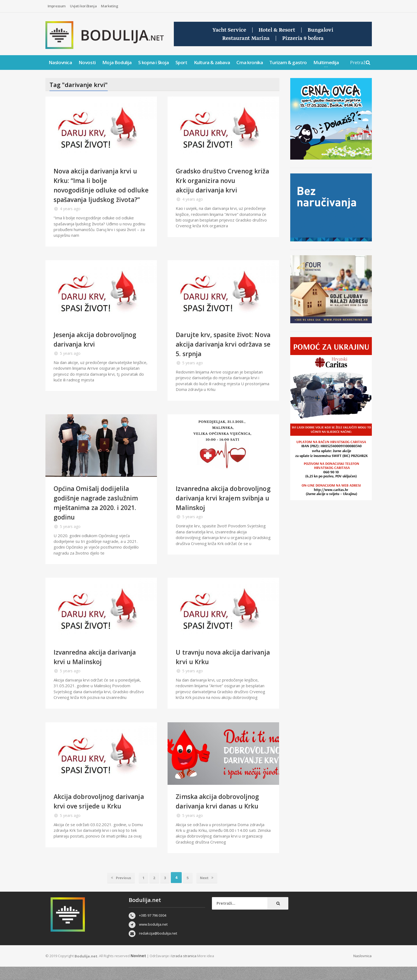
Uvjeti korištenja (83, 6)
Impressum (57, 6)
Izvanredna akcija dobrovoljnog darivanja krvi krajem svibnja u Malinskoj (222, 507)
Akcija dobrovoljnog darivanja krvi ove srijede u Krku (99, 815)
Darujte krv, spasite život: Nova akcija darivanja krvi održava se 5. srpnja (219, 353)
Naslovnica (60, 62)
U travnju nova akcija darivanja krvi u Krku (211, 666)
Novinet (138, 969)
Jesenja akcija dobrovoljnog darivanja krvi (99, 349)
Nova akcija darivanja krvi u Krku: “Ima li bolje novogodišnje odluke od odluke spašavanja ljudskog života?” (100, 190)
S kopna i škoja (154, 62)
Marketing (109, 6)
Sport (181, 62)
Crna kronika (250, 62)
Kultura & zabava (212, 62)
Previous (118, 891)
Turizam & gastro (288, 62)
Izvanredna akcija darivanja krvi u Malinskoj (100, 666)
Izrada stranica (183, 969)
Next (210, 891)
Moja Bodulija (117, 62)
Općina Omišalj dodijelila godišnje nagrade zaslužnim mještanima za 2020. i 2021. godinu (101, 512)
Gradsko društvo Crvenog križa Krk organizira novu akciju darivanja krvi (219, 180)
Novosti (87, 62)
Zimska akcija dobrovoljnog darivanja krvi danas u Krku (222, 811)
